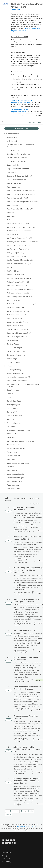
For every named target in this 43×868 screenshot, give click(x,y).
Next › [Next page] (31, 811)
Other (29, 531)
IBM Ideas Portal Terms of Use (26, 826)
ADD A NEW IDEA (21, 129)
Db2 (26, 592)
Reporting (25, 562)
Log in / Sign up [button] (35, 122)
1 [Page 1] (7, 811)
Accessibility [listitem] (6, 862)
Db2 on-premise (23, 593)
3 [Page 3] (14, 811)
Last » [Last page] (9, 814)
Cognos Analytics (18, 561)
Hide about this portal (18, 9)
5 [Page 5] (21, 811)
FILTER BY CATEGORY (12, 133)
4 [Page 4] (18, 811)
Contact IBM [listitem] (6, 853)
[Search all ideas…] (13, 122)
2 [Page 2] (10, 811)
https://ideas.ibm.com (19, 31)
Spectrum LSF (21, 531)
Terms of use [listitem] (7, 859)
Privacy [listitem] (4, 856)
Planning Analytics (22, 652)
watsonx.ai (20, 773)
